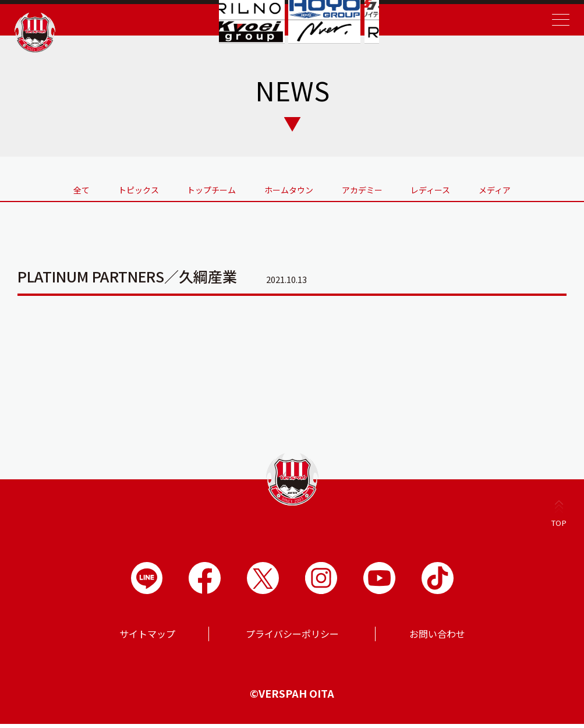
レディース (460, 188)
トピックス (109, 188)
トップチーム (197, 188)
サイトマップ (147, 638)
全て (37, 188)
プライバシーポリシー (292, 638)
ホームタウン (289, 188)
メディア (539, 188)
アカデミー (377, 188)
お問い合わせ (437, 638)
